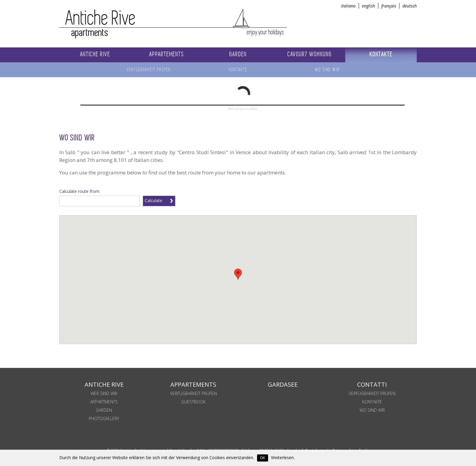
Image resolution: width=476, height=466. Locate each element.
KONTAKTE (372, 402)
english (368, 6)
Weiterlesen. (283, 458)
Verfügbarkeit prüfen (193, 393)
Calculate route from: (80, 191)
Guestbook (193, 402)
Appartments (104, 402)
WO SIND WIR (372, 410)
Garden (104, 410)
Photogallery (104, 418)
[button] (238, 274)
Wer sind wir (104, 393)
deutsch (410, 6)
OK (263, 458)
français (389, 6)
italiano (348, 6)
